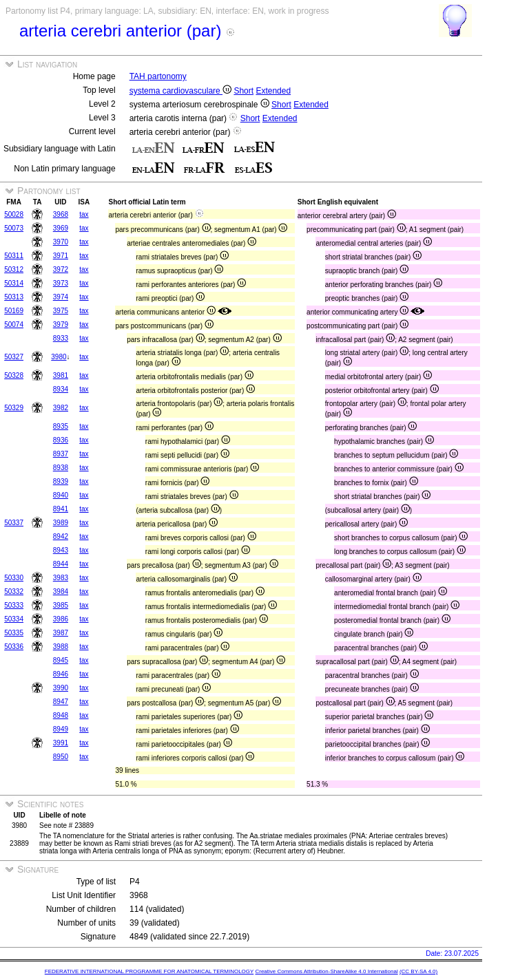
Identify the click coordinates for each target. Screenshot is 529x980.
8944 (61, 564)
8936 (61, 440)
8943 (61, 550)
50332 (14, 592)
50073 (14, 228)
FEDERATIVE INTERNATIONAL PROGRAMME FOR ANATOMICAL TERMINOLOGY (149, 971)
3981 (61, 375)
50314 (14, 283)
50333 (14, 605)
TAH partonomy (158, 76)
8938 (61, 468)
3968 (61, 214)
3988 (61, 647)
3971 (61, 256)
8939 (61, 481)
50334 (14, 619)
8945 (61, 660)
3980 (59, 357)
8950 (61, 757)
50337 (14, 523)
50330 (14, 578)
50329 (14, 408)
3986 (61, 619)
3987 (61, 633)
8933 (61, 338)
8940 (61, 495)
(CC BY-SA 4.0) (418, 971)
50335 (14, 633)
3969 (61, 228)
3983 (61, 578)
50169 (14, 311)
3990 (61, 688)
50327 (14, 357)
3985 (61, 605)
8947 (61, 702)
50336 (14, 647)
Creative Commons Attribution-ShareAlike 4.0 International (326, 971)
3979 (61, 324)
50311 (14, 256)
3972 (61, 269)
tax (84, 214)
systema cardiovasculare (180, 91)
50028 (14, 214)
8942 (61, 536)
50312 (14, 269)
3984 (61, 592)
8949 (61, 729)
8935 (61, 426)
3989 (61, 523)
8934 (61, 389)
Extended (273, 91)
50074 (14, 324)
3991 (61, 743)
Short (243, 91)
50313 (14, 297)
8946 (61, 674)
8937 (61, 454)
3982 (61, 408)
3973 (61, 283)
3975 (61, 311)
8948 (61, 715)
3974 (61, 297)
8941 (61, 509)
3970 (61, 242)
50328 (14, 375)
